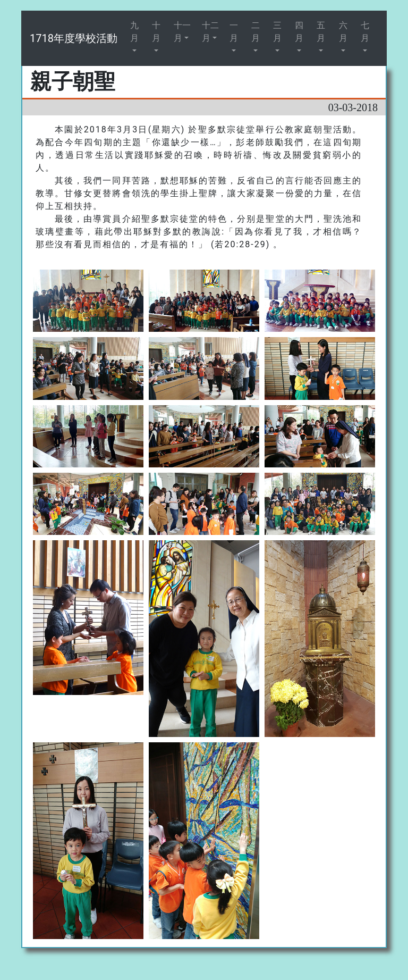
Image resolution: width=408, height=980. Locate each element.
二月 (256, 32)
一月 (234, 32)
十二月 (210, 32)
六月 (343, 32)
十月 (156, 32)
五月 (321, 32)
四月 (299, 32)
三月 (277, 32)
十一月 (182, 32)
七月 (365, 32)
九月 (134, 32)
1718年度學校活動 (74, 38)
